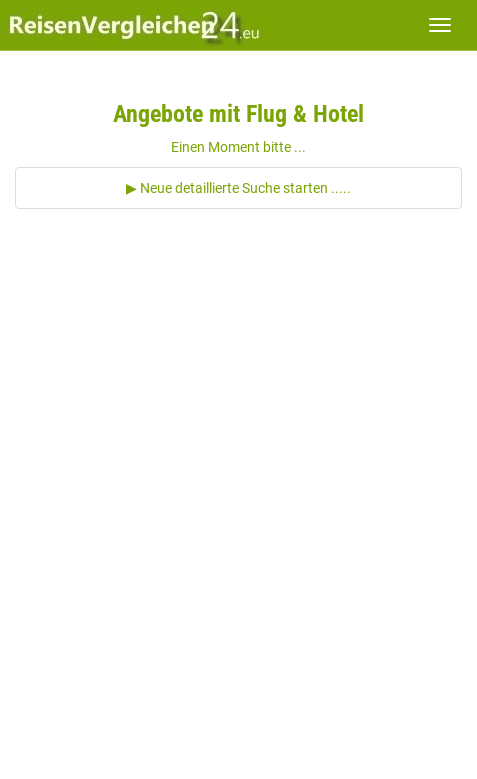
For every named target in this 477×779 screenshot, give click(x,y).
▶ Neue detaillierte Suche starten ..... (238, 188)
